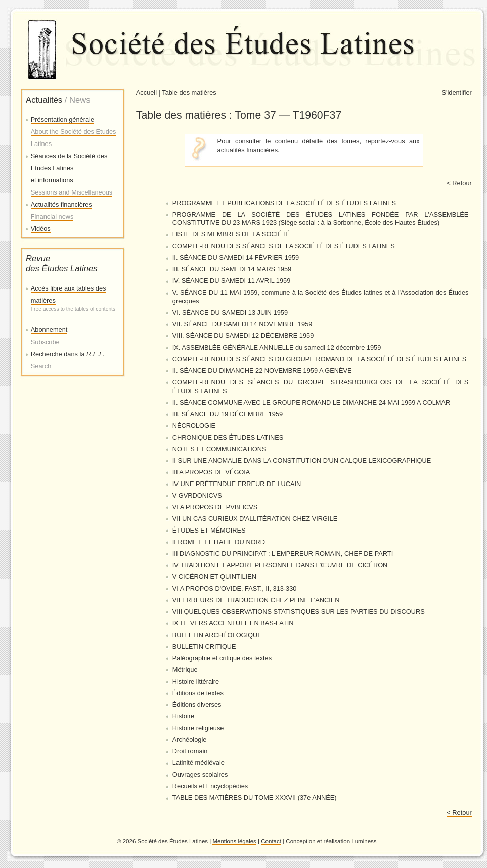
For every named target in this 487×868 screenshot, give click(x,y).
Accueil (146, 93)
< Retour (459, 183)
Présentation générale (74, 132)
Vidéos (41, 229)
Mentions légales (234, 841)
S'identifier (456, 93)
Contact (271, 841)
